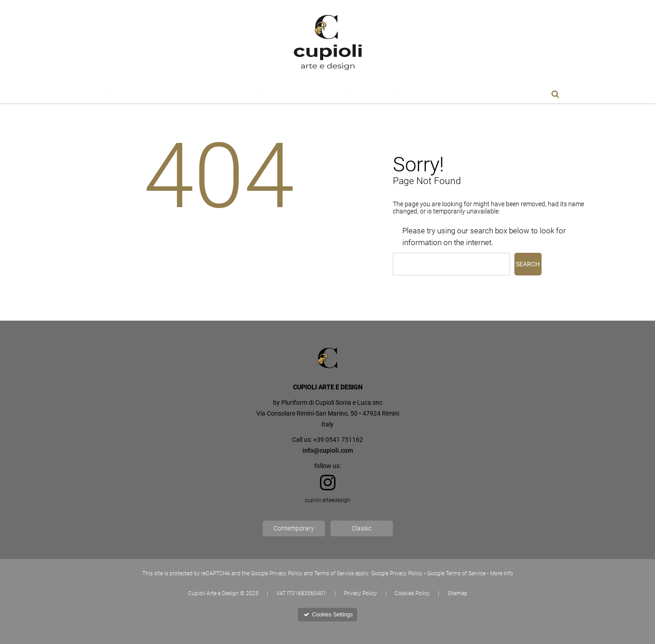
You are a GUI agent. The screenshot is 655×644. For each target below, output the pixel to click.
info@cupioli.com (328, 450)
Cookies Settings (328, 615)
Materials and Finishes (253, 94)
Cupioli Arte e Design (213, 593)
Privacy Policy (360, 593)
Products (350, 94)
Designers (389, 94)
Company (108, 94)
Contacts (487, 94)
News (516, 94)
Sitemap (457, 593)
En (537, 94)
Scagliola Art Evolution (169, 94)
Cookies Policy (412, 593)
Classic (362, 528)
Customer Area (439, 94)
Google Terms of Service (456, 573)
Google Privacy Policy (397, 573)
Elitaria (313, 94)
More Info (502, 573)
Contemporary (294, 528)
